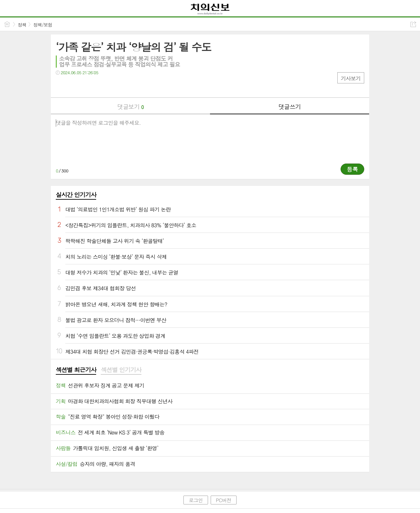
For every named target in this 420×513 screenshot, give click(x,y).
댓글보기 (131, 107)
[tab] (76, 370)
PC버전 (224, 500)
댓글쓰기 (290, 107)
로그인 (196, 500)
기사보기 (351, 78)
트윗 (75, 86)
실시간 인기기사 (76, 195)
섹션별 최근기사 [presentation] (76, 370)
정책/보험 (43, 25)
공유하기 (413, 24)
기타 (101, 86)
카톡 (88, 86)
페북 (62, 86)
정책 (22, 25)
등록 (352, 169)
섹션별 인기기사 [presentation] (121, 370)
